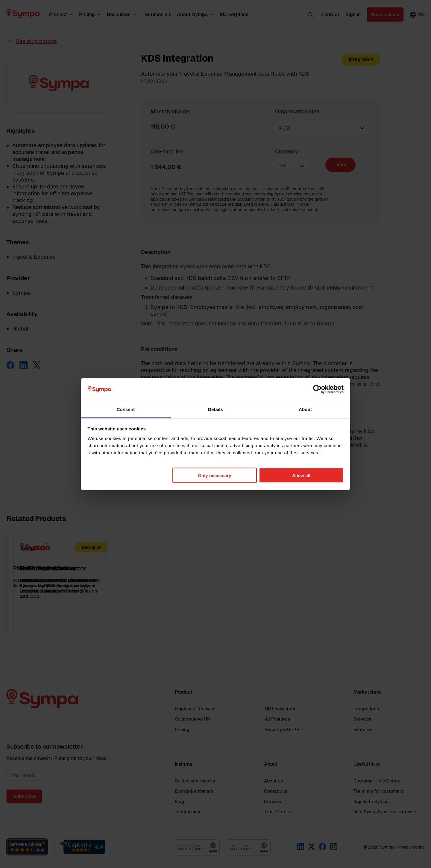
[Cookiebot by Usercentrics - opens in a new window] (317, 389)
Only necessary (214, 475)
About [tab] (305, 409)
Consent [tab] (126, 409)
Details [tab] (215, 409)
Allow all (301, 475)
